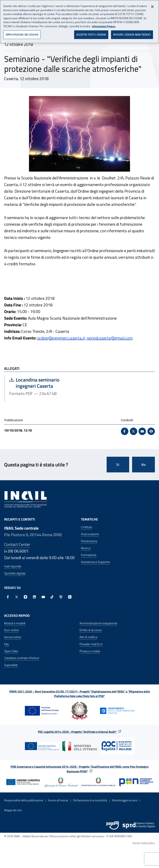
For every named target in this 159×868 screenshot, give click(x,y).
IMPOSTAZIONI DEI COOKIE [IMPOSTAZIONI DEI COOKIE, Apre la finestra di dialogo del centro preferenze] (22, 34)
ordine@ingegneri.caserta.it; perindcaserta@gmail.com (85, 338)
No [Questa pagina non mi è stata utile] (144, 465)
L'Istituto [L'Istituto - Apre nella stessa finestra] (87, 527)
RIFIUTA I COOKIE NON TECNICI (132, 34)
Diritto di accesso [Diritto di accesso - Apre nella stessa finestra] (91, 630)
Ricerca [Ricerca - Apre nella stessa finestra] (86, 548)
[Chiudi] (152, 7)
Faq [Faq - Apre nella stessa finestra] (6, 644)
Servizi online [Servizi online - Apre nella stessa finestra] (13, 637)
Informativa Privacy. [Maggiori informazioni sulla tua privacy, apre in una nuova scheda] (104, 26)
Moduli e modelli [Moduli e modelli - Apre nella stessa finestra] (15, 623)
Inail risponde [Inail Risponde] (13, 566)
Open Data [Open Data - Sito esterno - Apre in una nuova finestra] (11, 651)
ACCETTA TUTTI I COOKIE (91, 34)
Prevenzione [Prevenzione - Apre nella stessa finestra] (89, 541)
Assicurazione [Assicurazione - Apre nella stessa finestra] (90, 534)
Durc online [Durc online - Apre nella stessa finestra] (11, 630)
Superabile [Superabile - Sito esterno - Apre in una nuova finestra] (11, 665)
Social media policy (144, 843)
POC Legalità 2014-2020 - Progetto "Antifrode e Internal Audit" (77, 732)
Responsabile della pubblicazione (24, 800)
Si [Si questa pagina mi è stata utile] (118, 465)
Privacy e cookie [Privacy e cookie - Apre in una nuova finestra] (90, 651)
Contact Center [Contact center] (17, 544)
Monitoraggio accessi (125, 800)
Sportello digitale (15, 573)
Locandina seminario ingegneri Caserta (42, 383)
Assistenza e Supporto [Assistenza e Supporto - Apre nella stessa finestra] (95, 562)
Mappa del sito (13, 810)
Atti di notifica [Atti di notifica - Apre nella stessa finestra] (88, 637)
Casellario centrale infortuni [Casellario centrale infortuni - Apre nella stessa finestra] (22, 658)
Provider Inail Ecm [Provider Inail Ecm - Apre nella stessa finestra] (91, 644)
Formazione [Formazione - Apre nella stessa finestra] (89, 555)
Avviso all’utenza (58, 800)
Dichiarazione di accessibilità (90, 800)
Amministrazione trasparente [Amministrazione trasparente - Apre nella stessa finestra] (98, 623)
